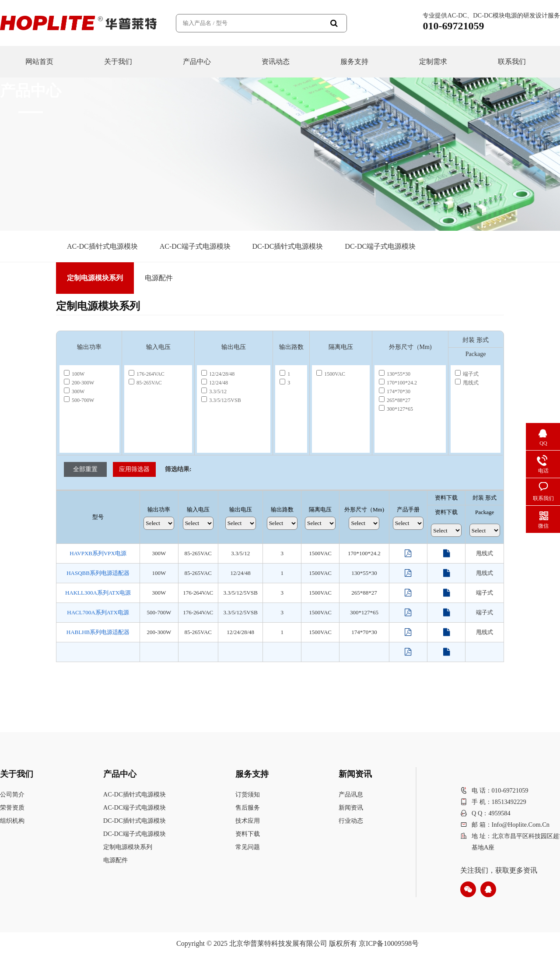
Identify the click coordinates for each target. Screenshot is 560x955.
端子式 (467, 374)
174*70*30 (395, 391)
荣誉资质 (12, 807)
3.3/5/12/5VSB (221, 400)
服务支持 (354, 62)
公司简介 (12, 794)
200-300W (79, 383)
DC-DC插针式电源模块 (288, 246)
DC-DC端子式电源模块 (380, 246)
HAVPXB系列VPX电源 (98, 553)
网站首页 (39, 62)
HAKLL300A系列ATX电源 (98, 593)
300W (74, 391)
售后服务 (248, 807)
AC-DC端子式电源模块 (195, 246)
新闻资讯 (351, 807)
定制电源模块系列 (95, 278)
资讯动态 (276, 62)
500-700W (79, 400)
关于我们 (118, 62)
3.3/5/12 (214, 391)
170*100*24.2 (398, 383)
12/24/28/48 (218, 374)
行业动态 (351, 821)
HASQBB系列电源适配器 (98, 573)
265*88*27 (395, 400)
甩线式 (467, 383)
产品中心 (197, 62)
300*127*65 (396, 409)
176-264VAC (147, 374)
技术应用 (248, 821)
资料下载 (248, 834)
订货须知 (248, 794)
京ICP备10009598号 (389, 943)
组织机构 (12, 821)
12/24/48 (215, 383)
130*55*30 (395, 374)
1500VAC (331, 374)
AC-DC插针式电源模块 (102, 246)
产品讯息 (351, 794)
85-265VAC (145, 383)
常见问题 (248, 847)
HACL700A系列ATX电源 (98, 612)
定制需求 (433, 62)
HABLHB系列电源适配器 (98, 632)
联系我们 (512, 62)
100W (74, 374)
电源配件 (159, 278)
